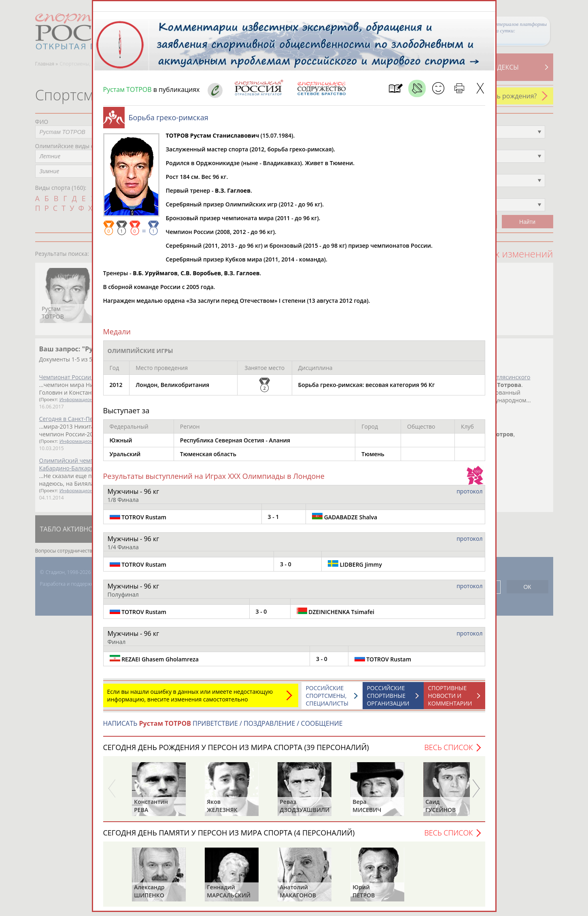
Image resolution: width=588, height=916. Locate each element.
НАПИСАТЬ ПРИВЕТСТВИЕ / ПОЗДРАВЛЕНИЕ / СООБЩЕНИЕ (223, 727)
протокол (469, 495)
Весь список (448, 751)
